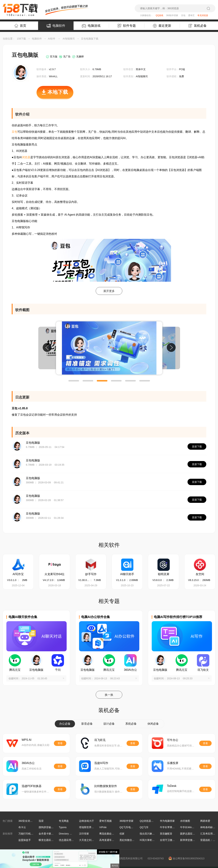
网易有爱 (205, 821)
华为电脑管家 (167, 821)
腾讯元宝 (15, 670)
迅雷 (41, 821)
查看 (60, 743)
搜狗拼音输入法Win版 (51, 827)
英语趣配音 (166, 834)
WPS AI (26, 740)
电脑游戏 (91, 26)
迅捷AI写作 (101, 763)
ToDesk (172, 786)
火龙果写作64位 (55, 574)
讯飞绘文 (203, 670)
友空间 (200, 574)
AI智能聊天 (69, 39)
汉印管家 (84, 834)
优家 (122, 834)
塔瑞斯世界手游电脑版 (91, 827)
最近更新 (162, 26)
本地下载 (55, 94)
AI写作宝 (18, 574)
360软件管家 (172, 15)
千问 (58, 670)
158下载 (21, 39)
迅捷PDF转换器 (32, 786)
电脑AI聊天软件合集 (23, 617)
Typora (63, 827)
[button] (74, 381)
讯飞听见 (100, 740)
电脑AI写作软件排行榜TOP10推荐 (178, 617)
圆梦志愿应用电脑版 (191, 834)
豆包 (183, 15)
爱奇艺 (191, 15)
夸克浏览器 (203, 15)
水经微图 (185, 821)
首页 (20, 26)
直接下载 (197, 446)
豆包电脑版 (33, 443)
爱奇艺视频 (105, 821)
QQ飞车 (144, 827)
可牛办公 (173, 740)
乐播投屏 (173, 763)
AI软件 (51, 39)
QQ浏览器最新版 (149, 821)
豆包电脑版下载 (90, 39)
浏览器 (26, 157)
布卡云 (22, 827)
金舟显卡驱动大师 (49, 834)
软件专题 (127, 26)
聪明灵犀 (164, 574)
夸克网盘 (64, 821)
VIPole (103, 827)
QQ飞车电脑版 (128, 827)
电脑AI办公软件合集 (96, 617)
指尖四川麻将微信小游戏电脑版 (157, 834)
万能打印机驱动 (27, 834)
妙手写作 (91, 574)
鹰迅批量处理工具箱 (110, 834)
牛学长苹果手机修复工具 (174, 827)
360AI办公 (130, 670)
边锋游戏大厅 (86, 821)
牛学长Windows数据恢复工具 (196, 827)
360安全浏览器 (27, 821)
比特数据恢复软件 (106, 786)
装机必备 (198, 26)
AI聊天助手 (127, 574)
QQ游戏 (159, 15)
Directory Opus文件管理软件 (75, 834)
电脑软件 (56, 26)
